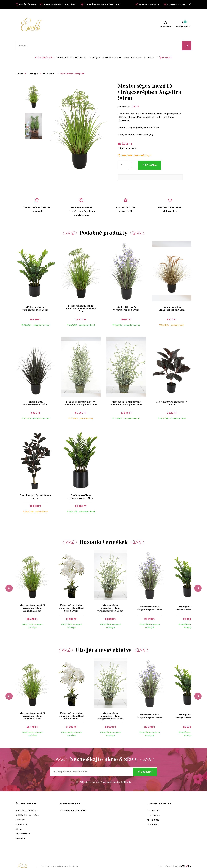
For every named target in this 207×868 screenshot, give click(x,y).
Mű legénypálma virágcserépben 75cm (35, 299)
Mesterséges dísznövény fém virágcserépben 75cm (126, 394)
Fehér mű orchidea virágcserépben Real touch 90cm (71, 599)
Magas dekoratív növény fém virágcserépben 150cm (81, 394)
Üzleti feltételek (23, 825)
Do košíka (151, 156)
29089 (136, 98)
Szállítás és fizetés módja (27, 806)
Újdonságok (165, 49)
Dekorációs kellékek (134, 49)
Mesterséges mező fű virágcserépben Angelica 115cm (81, 299)
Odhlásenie (126, 773)
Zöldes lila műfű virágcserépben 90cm (126, 299)
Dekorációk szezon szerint (72, 49)
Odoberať (145, 763)
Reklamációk (22, 815)
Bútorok (152, 49)
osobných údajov (112, 773)
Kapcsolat (20, 811)
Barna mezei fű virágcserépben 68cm (172, 299)
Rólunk (19, 820)
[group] (35, 583)
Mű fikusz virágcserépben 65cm (172, 394)
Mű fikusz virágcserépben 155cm (35, 487)
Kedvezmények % (45, 49)
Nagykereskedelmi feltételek (73, 801)
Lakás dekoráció (112, 49)
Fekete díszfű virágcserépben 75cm (35, 394)
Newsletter (21, 829)
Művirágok (94, 49)
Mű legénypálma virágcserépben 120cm (81, 487)
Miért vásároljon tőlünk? (27, 801)
